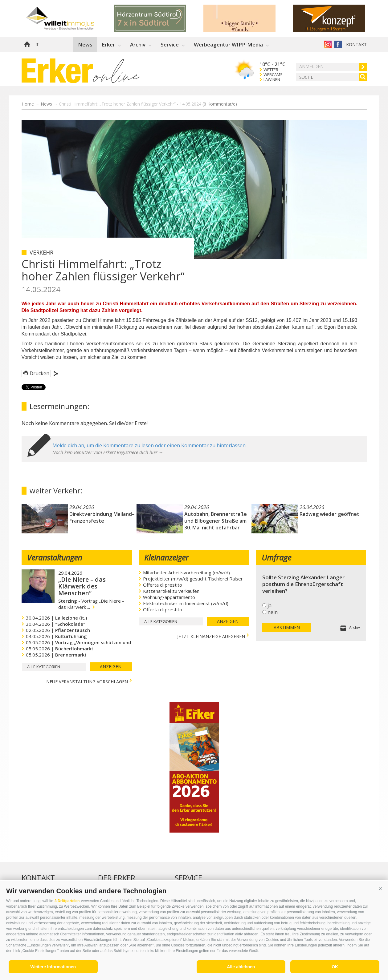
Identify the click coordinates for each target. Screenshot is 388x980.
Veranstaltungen (55, 557)
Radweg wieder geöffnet (329, 514)
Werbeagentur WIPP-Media (228, 44)
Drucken (39, 373)
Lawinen (272, 80)
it (37, 45)
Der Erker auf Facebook (338, 44)
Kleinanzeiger (166, 557)
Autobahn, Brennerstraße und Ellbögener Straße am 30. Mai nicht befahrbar (216, 521)
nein (273, 612)
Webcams (273, 75)
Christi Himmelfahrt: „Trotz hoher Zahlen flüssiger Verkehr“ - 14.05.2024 (148, 104)
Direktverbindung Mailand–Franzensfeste (102, 517)
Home (27, 45)
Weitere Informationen (53, 967)
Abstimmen (287, 627)
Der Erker (117, 878)
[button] (380, 889)
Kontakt (356, 44)
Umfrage (276, 557)
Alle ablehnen (241, 967)
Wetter (271, 70)
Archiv (138, 44)
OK (335, 967)
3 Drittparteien (67, 901)
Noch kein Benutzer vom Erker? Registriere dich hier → (108, 452)
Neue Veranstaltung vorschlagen (87, 681)
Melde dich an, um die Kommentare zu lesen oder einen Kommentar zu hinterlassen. (149, 445)
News (85, 44)
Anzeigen (111, 667)
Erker (108, 44)
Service (170, 44)
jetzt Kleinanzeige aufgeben (211, 636)
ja (270, 605)
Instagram (328, 44)
